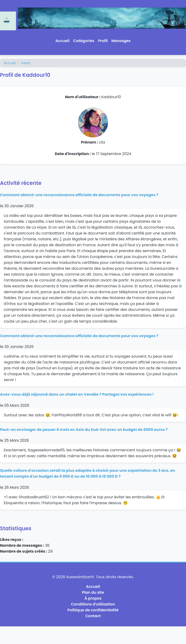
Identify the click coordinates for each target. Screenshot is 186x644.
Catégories (84, 41)
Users (26, 63)
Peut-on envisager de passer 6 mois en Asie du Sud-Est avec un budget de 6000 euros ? (84, 430)
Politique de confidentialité (93, 610)
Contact (93, 616)
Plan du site (93, 592)
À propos (93, 598)
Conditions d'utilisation (93, 604)
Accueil (62, 41)
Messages (121, 41)
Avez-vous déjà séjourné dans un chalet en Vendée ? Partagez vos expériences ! (77, 394)
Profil (103, 41)
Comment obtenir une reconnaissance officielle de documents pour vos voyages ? (79, 195)
